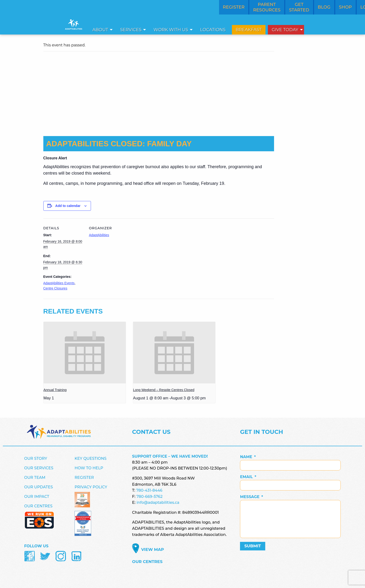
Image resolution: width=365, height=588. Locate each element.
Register (84, 478)
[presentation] (85, 353)
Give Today (285, 30)
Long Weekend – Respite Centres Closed (164, 390)
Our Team (35, 478)
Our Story (36, 458)
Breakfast (249, 30)
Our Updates (39, 487)
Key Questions (90, 458)
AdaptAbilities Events (59, 283)
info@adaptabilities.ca (158, 502)
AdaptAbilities (99, 235)
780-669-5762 (150, 497)
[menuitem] (101, 30)
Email (248, 477)
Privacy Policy (91, 487)
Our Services (39, 468)
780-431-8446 (149, 490)
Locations (213, 30)
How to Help (89, 468)
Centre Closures (55, 288)
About (100, 30)
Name (248, 457)
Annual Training (55, 390)
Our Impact (37, 497)
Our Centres (38, 506)
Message (252, 497)
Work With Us (171, 30)
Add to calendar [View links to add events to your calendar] (68, 206)
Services (131, 30)
